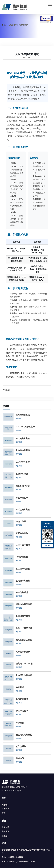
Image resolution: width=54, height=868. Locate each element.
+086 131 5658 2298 (15, 857)
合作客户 (5, 809)
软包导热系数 (22, 557)
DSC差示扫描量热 (24, 640)
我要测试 (19, 418)
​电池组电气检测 (23, 616)
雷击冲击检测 (22, 711)
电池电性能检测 (23, 451)
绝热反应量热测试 (24, 628)
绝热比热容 (21, 522)
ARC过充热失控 (23, 510)
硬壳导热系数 (22, 533)
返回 (6, 390)
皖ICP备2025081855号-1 (11, 790)
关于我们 (5, 805)
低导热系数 (21, 747)
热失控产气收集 (23, 569)
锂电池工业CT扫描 (24, 664)
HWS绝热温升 (22, 593)
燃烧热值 (20, 759)
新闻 (4, 813)
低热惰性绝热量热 (24, 735)
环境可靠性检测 (23, 545)
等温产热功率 (22, 498)
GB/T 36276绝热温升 (25, 427)
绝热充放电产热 (23, 486)
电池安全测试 (22, 474)
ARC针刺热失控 (23, 462)
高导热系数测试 (23, 652)
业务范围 (5, 827)
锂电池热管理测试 (24, 605)
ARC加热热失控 (23, 439)
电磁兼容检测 (22, 699)
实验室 (4, 836)
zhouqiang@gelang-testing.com (21, 861)
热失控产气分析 (23, 581)
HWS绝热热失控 (23, 415)
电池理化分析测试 (24, 676)
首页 (4, 25)
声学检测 (20, 723)
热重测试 (20, 687)
